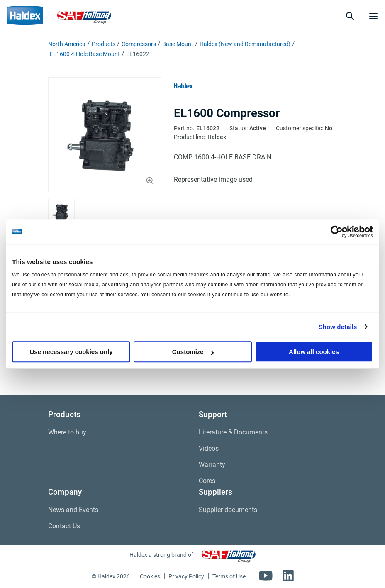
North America (67, 44)
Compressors (139, 44)
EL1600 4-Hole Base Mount (85, 54)
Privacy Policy (186, 576)
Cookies (150, 576)
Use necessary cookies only (71, 352)
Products (104, 44)
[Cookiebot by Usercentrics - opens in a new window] (337, 232)
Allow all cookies (314, 352)
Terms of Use (229, 576)
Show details (338, 327)
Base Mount (178, 44)
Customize (193, 352)
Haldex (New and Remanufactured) (245, 44)
